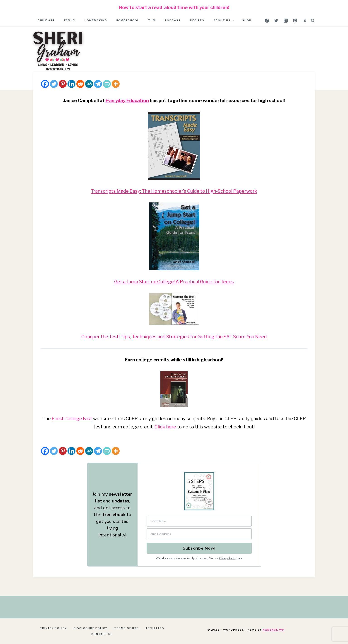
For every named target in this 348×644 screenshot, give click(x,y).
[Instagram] (286, 21)
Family (70, 20)
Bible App (46, 20)
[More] (116, 84)
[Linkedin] (71, 84)
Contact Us (102, 634)
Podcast (173, 20)
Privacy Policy (227, 558)
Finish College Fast (72, 419)
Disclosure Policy (91, 628)
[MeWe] (89, 84)
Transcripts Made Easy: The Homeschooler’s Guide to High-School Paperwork (174, 191)
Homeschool (128, 20)
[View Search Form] (313, 21)
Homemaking (96, 20)
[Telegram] (304, 21)
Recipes (197, 20)
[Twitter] (276, 21)
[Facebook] (267, 21)
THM (152, 20)
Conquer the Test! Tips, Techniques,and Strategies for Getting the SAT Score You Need (174, 337)
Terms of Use (126, 628)
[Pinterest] (295, 21)
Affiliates (155, 628)
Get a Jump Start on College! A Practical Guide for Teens (174, 282)
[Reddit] (80, 84)
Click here (165, 427)
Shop (247, 20)
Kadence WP (274, 630)
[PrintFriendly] (107, 84)
